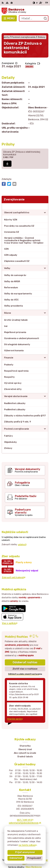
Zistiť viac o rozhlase (25, 659)
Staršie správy (15, 709)
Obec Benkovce (34, 857)
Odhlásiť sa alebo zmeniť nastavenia (25, 664)
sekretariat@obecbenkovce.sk (25, 813)
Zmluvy (29, 57)
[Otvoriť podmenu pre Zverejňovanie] (45, 197)
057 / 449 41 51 (25, 810)
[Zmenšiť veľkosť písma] (37, 3)
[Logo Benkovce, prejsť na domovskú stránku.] (25, 11)
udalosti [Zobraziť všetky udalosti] (22, 535)
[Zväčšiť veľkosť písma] (41, 3)
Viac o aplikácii (10, 614)
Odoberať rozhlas (25, 653)
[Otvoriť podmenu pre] (45, 203)
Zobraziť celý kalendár (14, 568)
